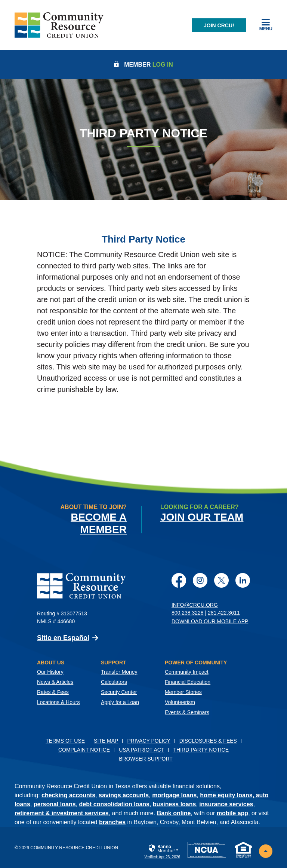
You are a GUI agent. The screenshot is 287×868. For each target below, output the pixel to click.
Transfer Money (119, 672)
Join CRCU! (219, 25)
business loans (175, 804)
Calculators (114, 682)
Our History (50, 672)
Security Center (119, 692)
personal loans (55, 804)
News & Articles (55, 682)
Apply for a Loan (120, 702)
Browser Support (146, 759)
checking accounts (68, 795)
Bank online (174, 813)
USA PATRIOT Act (141, 750)
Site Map (106, 741)
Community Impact (187, 672)
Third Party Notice (201, 750)
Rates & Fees (53, 692)
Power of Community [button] (196, 663)
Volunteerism (180, 702)
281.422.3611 (224, 613)
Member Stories (183, 692)
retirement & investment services (62, 813)
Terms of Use (65, 741)
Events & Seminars (187, 712)
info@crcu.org (195, 605)
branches (112, 822)
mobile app (232, 813)
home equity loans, (228, 795)
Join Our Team (202, 517)
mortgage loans (174, 795)
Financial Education (188, 682)
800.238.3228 (188, 613)
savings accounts (124, 795)
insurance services (226, 804)
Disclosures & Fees (208, 741)
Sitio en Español (63, 638)
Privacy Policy (149, 741)
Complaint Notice (84, 750)
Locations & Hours (58, 702)
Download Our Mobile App (210, 621)
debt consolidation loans (114, 804)
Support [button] (114, 663)
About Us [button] (51, 663)
